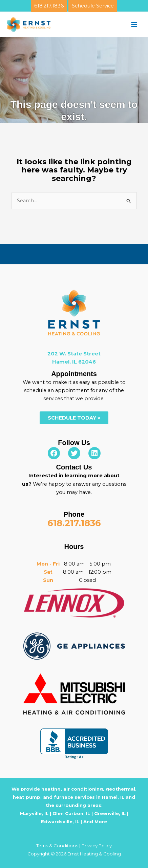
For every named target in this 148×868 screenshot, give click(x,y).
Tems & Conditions (57, 846)
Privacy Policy (97, 846)
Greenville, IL (110, 813)
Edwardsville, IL (60, 821)
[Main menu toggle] (134, 24)
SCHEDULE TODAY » (74, 418)
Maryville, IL (34, 813)
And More (95, 821)
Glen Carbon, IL (71, 813)
